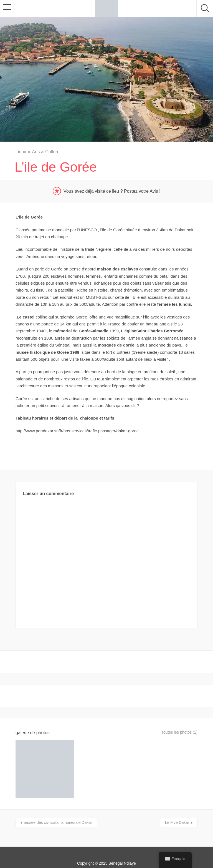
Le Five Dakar (177, 807)
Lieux (21, 152)
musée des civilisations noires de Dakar (58, 807)
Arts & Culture (46, 152)
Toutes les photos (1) (177, 733)
